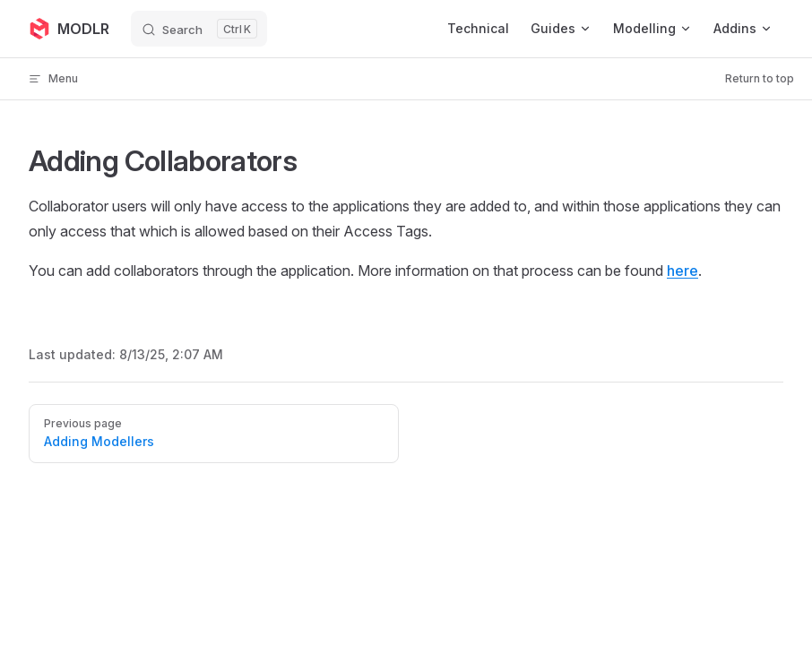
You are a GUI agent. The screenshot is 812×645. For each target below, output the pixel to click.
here (682, 271)
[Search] (199, 29)
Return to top (760, 78)
